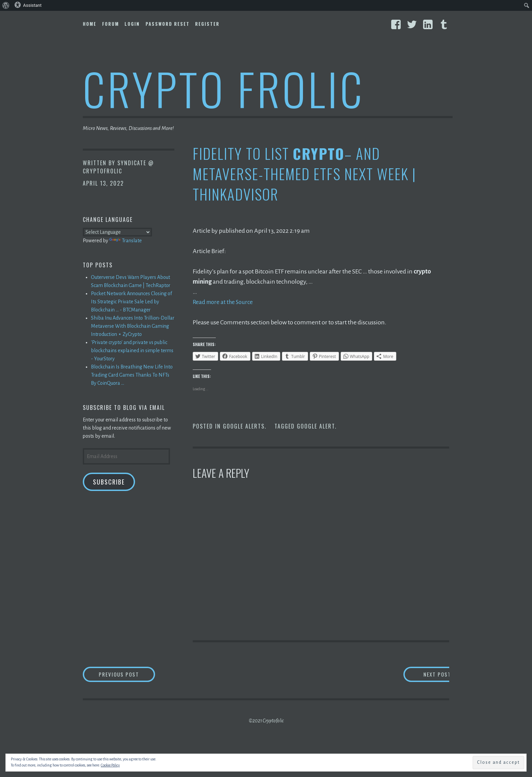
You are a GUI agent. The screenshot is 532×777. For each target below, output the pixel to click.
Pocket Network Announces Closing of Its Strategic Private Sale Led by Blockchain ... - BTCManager (131, 302)
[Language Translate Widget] (117, 232)
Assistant (28, 5)
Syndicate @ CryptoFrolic (118, 167)
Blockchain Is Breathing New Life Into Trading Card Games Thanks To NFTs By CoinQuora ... (132, 375)
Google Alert (316, 426)
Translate (126, 241)
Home (90, 24)
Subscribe (109, 482)
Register (207, 24)
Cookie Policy (110, 765)
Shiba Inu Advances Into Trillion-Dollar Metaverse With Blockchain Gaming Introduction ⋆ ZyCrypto (133, 326)
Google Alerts (244, 426)
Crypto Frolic (224, 88)
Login (132, 24)
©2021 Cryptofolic (266, 722)
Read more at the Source (224, 302)
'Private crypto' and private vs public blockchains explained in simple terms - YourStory (132, 350)
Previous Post (132, 675)
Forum (111, 24)
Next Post (422, 675)
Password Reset (168, 24)
